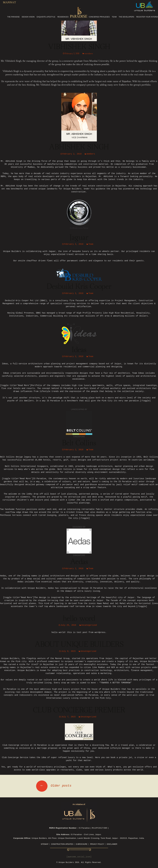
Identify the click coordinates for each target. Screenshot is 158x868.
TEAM (114, 17)
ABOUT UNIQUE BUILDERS (79, 645)
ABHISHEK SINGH (79, 147)
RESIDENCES (63, 17)
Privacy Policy (97, 844)
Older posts (54, 786)
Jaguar (79, 238)
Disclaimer (112, 844)
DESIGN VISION (28, 17)
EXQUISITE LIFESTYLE (46, 17)
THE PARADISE (13, 17)
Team (91, 244)
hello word (79, 619)
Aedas (79, 562)
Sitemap (45, 844)
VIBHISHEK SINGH (79, 47)
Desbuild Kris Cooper (79, 287)
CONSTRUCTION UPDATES (62, 844)
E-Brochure (82, 844)
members (89, 54)
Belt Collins (79, 443)
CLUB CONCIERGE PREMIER (79, 710)
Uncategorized (89, 625)
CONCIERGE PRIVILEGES (99, 17)
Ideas (79, 350)
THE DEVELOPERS (126, 17)
